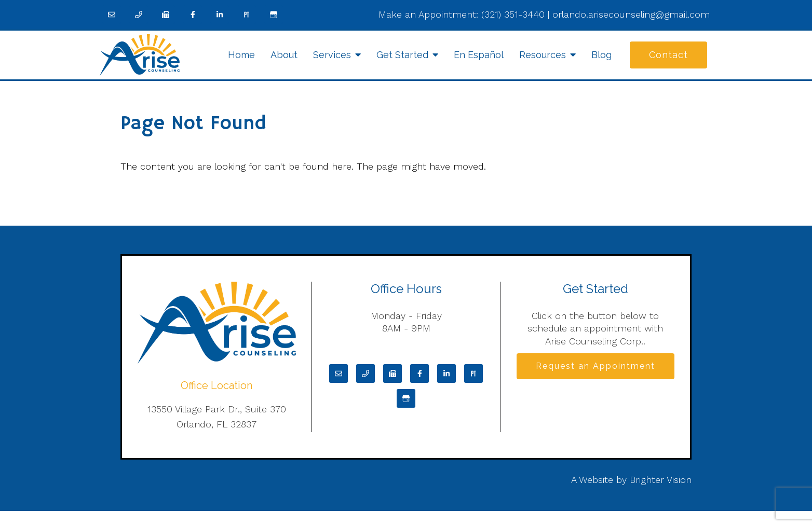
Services (332, 55)
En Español (479, 55)
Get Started (402, 55)
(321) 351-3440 (513, 14)
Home (241, 55)
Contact (668, 55)
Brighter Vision (661, 480)
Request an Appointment (596, 366)
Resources (543, 55)
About (284, 55)
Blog (601, 55)
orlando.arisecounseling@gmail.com (631, 14)
